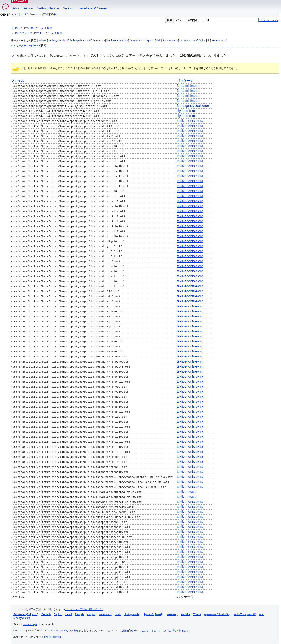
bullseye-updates (59, 41)
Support (69, 8)
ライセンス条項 (70, 631)
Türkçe (197, 614)
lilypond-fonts (187, 111)
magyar (91, 614)
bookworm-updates (118, 41)
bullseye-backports (81, 41)
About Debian (23, 8)
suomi (69, 614)
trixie (158, 41)
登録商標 (128, 631)
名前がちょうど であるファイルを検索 (38, 33)
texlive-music (186, 492)
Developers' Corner (93, 8)
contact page (30, 624)
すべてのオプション (269, 20)
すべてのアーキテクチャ (25, 46)
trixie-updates (171, 41)
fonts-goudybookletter (193, 106)
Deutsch (46, 614)
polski (118, 614)
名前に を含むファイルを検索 (33, 28)
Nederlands (105, 614)
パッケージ (20, 14)
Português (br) (132, 614)
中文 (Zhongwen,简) (245, 614)
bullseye (43, 41)
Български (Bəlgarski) (26, 614)
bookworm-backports (142, 41)
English (58, 614)
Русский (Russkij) (153, 614)
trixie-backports (189, 41)
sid (209, 41)
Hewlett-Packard (52, 637)
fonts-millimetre (188, 86)
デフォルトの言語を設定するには (84, 609)
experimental (219, 41)
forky (202, 41)
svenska (185, 614)
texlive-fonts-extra (190, 121)
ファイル (18, 81)
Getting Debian (48, 8)
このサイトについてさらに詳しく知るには (165, 631)
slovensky (172, 614)
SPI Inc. (55, 631)
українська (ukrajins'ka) (217, 614)
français (80, 614)
